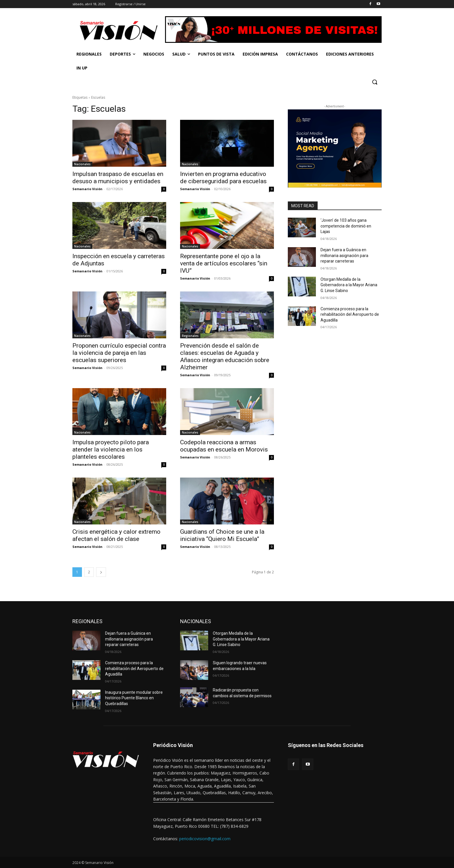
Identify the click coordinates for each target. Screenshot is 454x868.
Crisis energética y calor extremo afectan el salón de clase (116, 535)
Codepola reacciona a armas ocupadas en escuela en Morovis (224, 446)
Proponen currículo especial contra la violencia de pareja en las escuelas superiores (119, 353)
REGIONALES (87, 621)
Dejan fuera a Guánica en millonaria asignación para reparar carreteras (344, 255)
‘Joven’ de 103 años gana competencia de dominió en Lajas (346, 226)
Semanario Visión (87, 189)
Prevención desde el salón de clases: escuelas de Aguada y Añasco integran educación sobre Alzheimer (225, 356)
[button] (375, 82)
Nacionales (82, 164)
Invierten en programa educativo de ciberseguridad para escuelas (223, 178)
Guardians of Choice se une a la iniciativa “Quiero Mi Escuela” (222, 535)
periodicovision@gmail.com (205, 839)
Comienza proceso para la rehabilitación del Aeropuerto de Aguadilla (350, 314)
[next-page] (101, 572)
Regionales (190, 336)
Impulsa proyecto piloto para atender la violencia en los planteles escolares (111, 449)
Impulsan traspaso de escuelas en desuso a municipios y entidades (118, 178)
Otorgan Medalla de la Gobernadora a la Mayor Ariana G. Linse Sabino (349, 285)
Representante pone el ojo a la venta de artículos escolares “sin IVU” (224, 263)
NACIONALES (196, 621)
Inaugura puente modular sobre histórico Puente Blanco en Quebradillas (134, 698)
